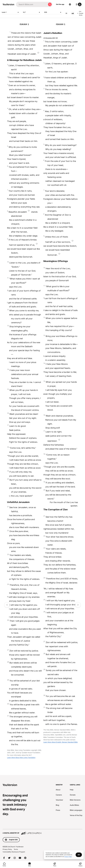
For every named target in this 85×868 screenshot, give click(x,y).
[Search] (32, 4)
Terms (16, 849)
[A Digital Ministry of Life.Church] (42, 832)
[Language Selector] (70, 4)
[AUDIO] (66, 13)
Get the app (60, 4)
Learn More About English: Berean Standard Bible (61, 742)
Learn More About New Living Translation (21, 758)
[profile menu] (78, 4)
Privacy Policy (7, 849)
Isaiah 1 (11, 12)
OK (79, 855)
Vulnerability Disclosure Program (14, 852)
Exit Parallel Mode (80, 13)
